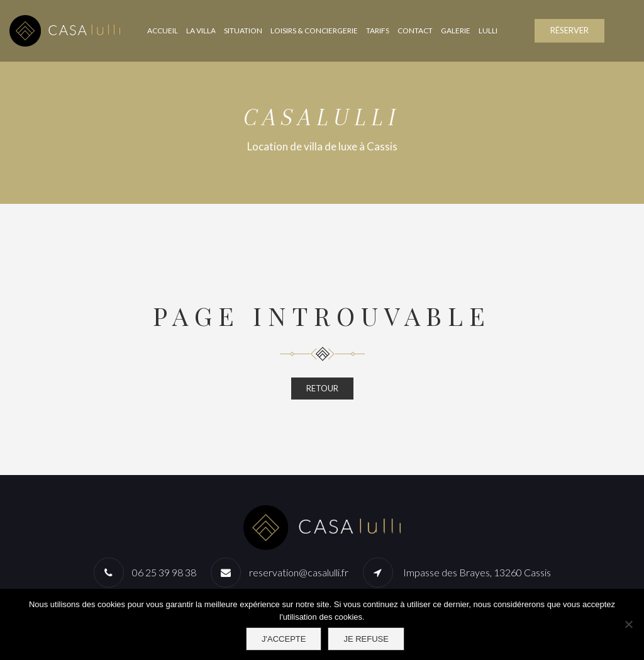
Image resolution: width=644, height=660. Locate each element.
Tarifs (378, 31)
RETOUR (322, 388)
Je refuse (366, 639)
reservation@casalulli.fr (299, 572)
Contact (415, 31)
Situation (243, 31)
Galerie (456, 31)
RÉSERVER (569, 30)
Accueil (163, 31)
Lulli (488, 31)
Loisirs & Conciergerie (314, 31)
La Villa (201, 31)
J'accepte (284, 639)
